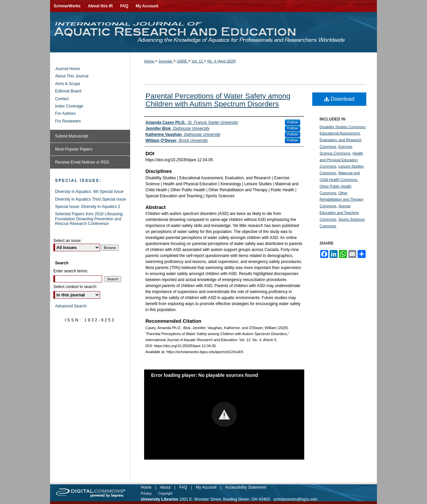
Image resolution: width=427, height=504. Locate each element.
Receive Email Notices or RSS (82, 162)
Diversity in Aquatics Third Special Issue (91, 199)
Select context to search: (75, 287)
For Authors (65, 113)
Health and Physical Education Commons (341, 160)
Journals (166, 61)
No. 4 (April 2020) (222, 61)
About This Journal (72, 76)
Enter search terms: (71, 271)
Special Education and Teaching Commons (339, 213)
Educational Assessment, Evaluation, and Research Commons (341, 140)
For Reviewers (68, 121)
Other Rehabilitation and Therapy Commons (341, 200)
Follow (293, 122)
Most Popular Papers (74, 149)
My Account (206, 487)
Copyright (165, 493)
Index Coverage (69, 106)
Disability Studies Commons (342, 127)
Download (339, 99)
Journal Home (68, 69)
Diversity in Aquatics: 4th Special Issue (89, 192)
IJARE (182, 61)
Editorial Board (68, 91)
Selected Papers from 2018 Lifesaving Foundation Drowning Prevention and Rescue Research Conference (89, 219)
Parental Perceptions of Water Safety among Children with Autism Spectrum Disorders (218, 100)
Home (149, 61)
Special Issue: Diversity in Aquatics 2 (88, 207)
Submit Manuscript (72, 136)
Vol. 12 (198, 61)
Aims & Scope (68, 84)
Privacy (146, 493)
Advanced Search (71, 306)
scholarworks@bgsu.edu (296, 499)
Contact (62, 99)
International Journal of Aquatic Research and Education (213, 32)
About (165, 487)
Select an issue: (68, 241)
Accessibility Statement (246, 487)
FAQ (183, 487)
